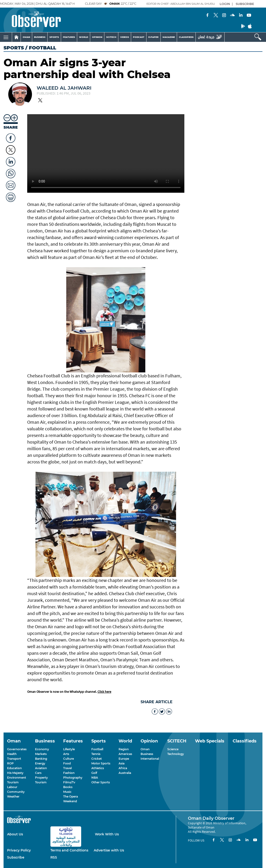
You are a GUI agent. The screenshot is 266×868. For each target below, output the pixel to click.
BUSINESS (40, 37)
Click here (104, 692)
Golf (94, 773)
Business (147, 754)
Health (12, 754)
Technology (176, 754)
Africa (123, 768)
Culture (69, 759)
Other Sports (101, 782)
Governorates (17, 749)
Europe (124, 759)
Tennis (96, 754)
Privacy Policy (19, 850)
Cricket (97, 759)
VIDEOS (125, 37)
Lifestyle (69, 749)
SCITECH (111, 37)
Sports (14, 48)
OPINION (97, 37)
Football (97, 749)
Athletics (98, 768)
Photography (73, 778)
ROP (10, 763)
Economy (42, 749)
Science (173, 749)
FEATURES (69, 37)
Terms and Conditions (69, 850)
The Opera (71, 796)
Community (16, 792)
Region (124, 749)
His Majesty (15, 773)
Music (67, 792)
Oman (145, 749)
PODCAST (139, 37)
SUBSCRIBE (245, 4)
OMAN (26, 37)
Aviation (41, 768)
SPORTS (54, 37)
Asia (122, 763)
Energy (40, 763)
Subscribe (16, 857)
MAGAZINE (169, 37)
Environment (17, 778)
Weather (13, 796)
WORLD (84, 37)
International (150, 759)
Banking (41, 759)
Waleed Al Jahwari (64, 88)
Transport (14, 759)
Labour (12, 787)
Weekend (70, 801)
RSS (54, 857)
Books (68, 787)
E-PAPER (153, 37)
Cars (38, 773)
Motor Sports (101, 763)
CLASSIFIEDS (186, 37)
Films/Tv (69, 782)
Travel (67, 768)
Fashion (69, 773)
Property (41, 778)
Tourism (13, 782)
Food (67, 763)
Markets (41, 754)
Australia (125, 773)
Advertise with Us (109, 850)
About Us (15, 834)
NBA (95, 778)
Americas (125, 754)
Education (14, 768)
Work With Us (107, 834)
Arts (66, 754)
